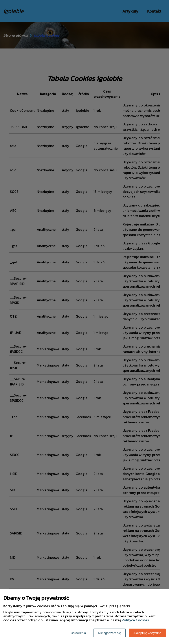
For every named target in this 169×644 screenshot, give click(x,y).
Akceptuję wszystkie (147, 633)
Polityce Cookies (135, 620)
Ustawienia (78, 633)
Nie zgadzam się (110, 633)
